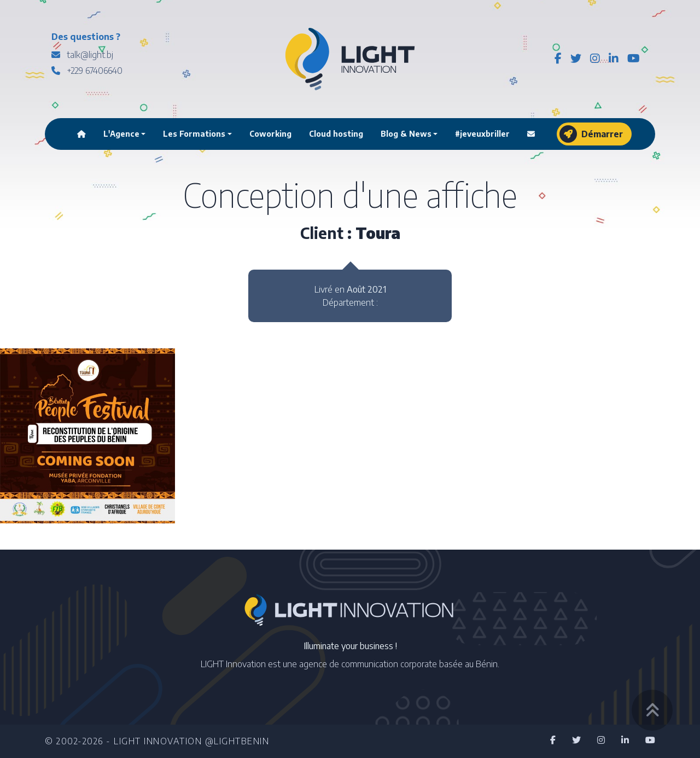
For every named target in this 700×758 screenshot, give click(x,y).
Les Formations (194, 134)
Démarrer (591, 134)
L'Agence (121, 134)
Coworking (270, 134)
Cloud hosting (336, 134)
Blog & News (406, 134)
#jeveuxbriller (482, 134)
